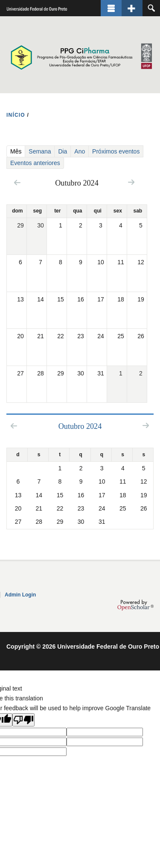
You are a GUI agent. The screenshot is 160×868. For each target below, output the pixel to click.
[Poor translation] (23, 720)
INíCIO (16, 115)
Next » (131, 182)
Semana (40, 151)
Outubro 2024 (80, 426)
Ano (80, 151)
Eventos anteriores (35, 163)
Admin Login (20, 595)
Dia (63, 151)
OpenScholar (135, 605)
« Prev (17, 182)
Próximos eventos (116, 151)
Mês (17, 151)
